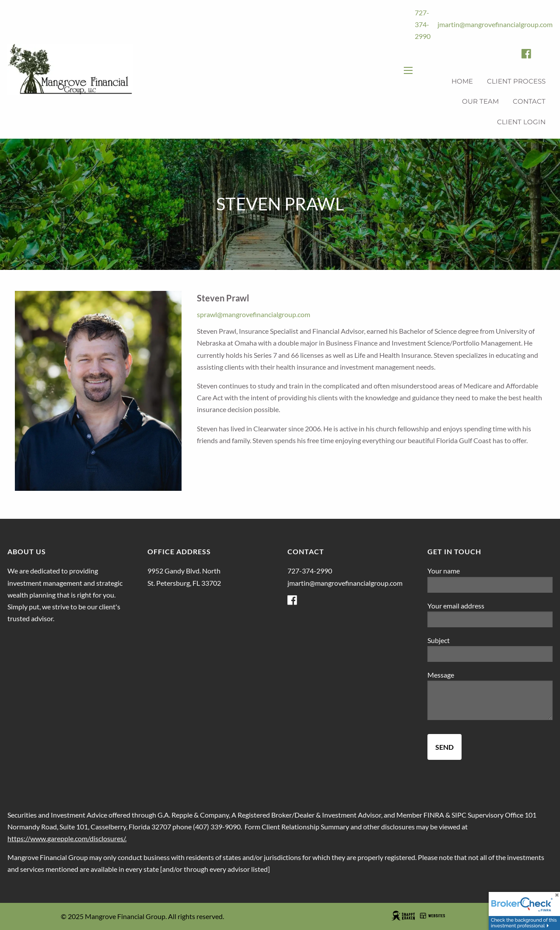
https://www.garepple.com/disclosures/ (66, 838)
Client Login (521, 122)
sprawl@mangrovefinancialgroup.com (254, 314)
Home (462, 81)
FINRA (434, 815)
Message (472, 675)
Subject (469, 640)
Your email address (487, 606)
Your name (474, 571)
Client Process (516, 81)
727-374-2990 (423, 24)
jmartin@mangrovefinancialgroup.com (495, 24)
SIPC (459, 815)
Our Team (480, 101)
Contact (529, 101)
